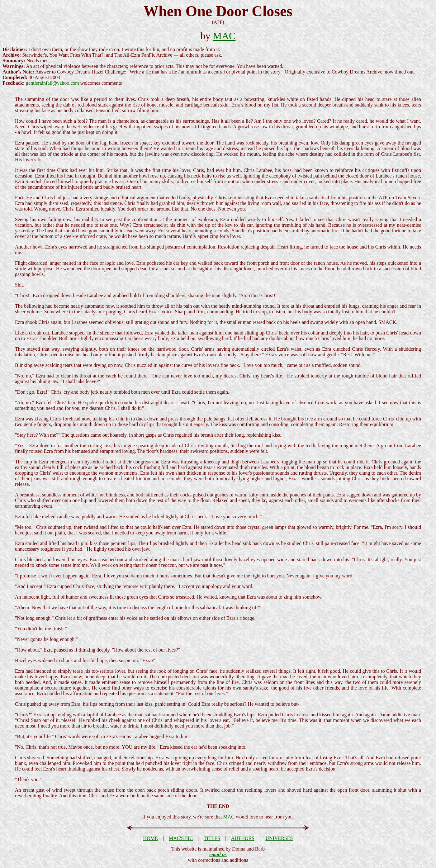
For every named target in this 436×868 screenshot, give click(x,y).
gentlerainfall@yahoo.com (52, 83)
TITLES (212, 838)
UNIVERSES (279, 838)
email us (218, 854)
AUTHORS (243, 838)
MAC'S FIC (181, 838)
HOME (151, 838)
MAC (224, 36)
